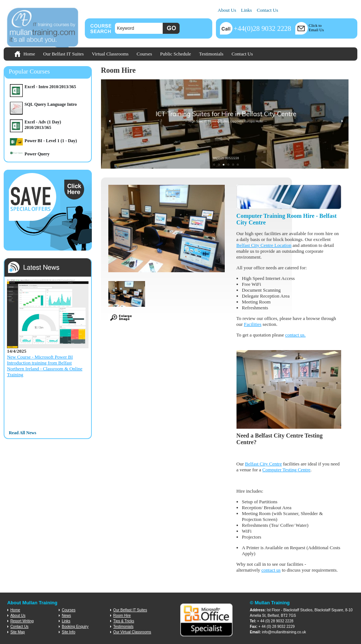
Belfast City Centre (263, 464)
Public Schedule (176, 54)
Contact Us (267, 10)
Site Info (68, 632)
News (66, 616)
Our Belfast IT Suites (64, 54)
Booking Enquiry (75, 627)
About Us (227, 10)
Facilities (253, 324)
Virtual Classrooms (110, 54)
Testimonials (211, 54)
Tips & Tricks (124, 621)
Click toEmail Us (316, 28)
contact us (295, 335)
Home (29, 54)
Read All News (23, 433)
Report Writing (22, 621)
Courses (144, 54)
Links (246, 10)
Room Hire (122, 616)
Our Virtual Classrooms (132, 632)
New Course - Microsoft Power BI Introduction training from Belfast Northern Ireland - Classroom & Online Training (45, 366)
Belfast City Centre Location (264, 245)
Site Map (17, 632)
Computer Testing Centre (286, 470)
